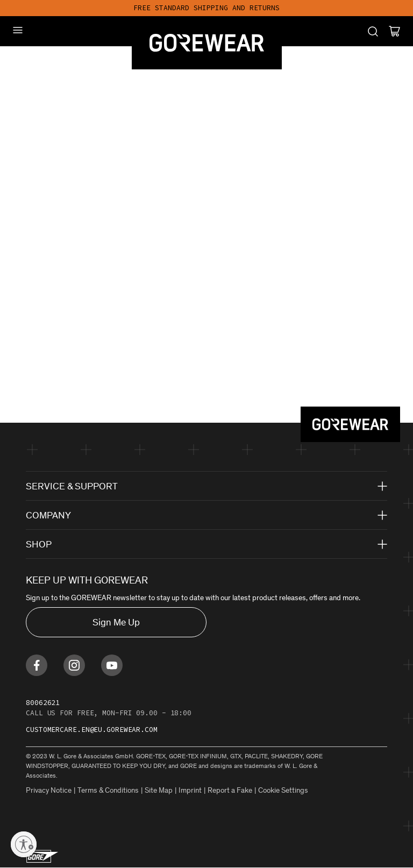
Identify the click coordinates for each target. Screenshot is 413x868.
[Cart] (394, 31)
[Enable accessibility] (24, 844)
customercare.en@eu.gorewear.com (92, 730)
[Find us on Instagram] (74, 665)
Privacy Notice (49, 790)
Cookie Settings (283, 790)
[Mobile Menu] (18, 30)
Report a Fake (230, 790)
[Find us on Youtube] (112, 665)
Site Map (159, 790)
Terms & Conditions (108, 790)
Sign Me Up (116, 622)
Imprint (190, 790)
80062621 (43, 703)
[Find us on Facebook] (37, 665)
